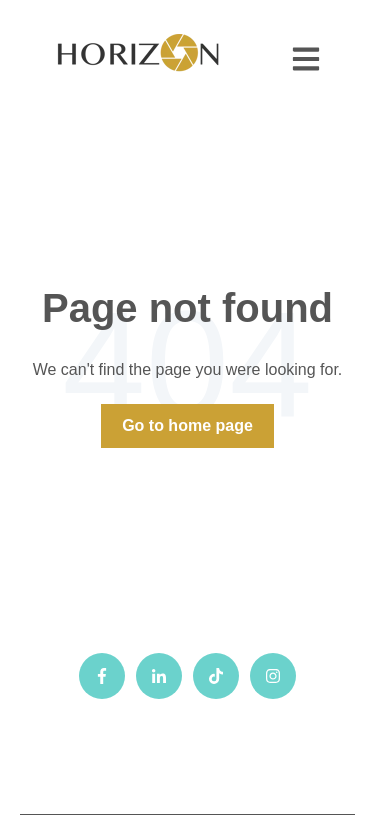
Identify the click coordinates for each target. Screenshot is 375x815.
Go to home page (187, 425)
